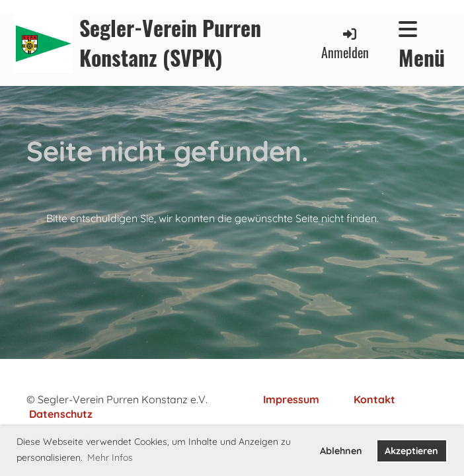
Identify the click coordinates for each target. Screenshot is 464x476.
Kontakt (374, 399)
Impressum (291, 399)
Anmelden (345, 44)
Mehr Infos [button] (110, 457)
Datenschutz (61, 414)
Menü (422, 46)
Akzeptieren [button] (411, 451)
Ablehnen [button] (341, 451)
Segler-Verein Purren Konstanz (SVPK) (170, 43)
